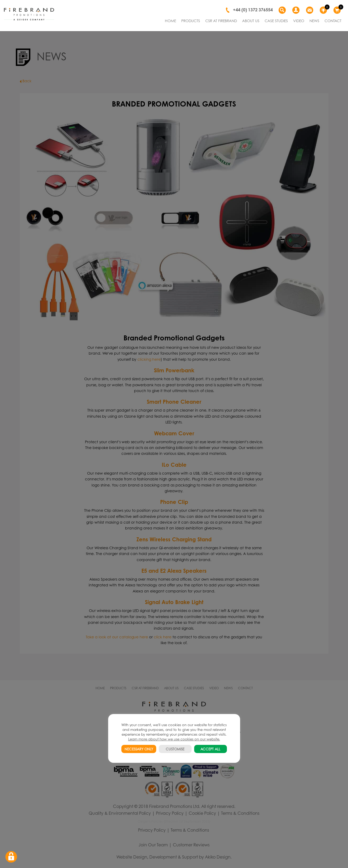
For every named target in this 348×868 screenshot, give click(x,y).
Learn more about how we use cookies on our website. (174, 739)
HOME (170, 21)
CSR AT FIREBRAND (221, 21)
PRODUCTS (191, 21)
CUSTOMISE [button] (175, 749)
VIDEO (299, 21)
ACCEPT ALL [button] (210, 749)
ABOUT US (251, 21)
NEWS (314, 21)
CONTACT (333, 21)
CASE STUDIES (276, 21)
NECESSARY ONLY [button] (139, 749)
